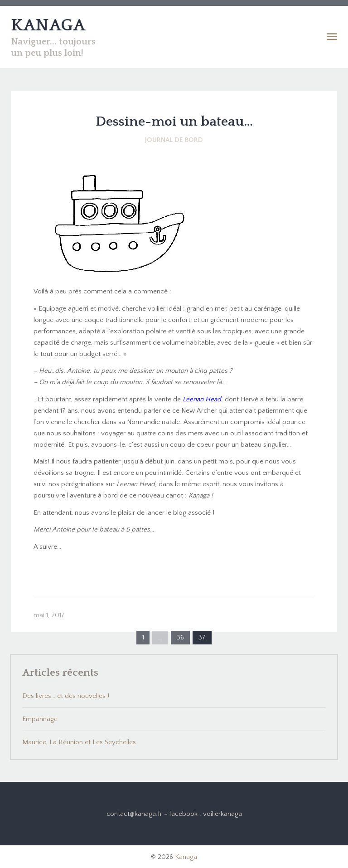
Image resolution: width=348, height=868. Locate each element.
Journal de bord (174, 140)
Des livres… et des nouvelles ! (66, 696)
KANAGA (48, 25)
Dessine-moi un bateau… (174, 122)
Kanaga (186, 857)
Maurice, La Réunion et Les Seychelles (79, 742)
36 (180, 638)
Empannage (40, 719)
